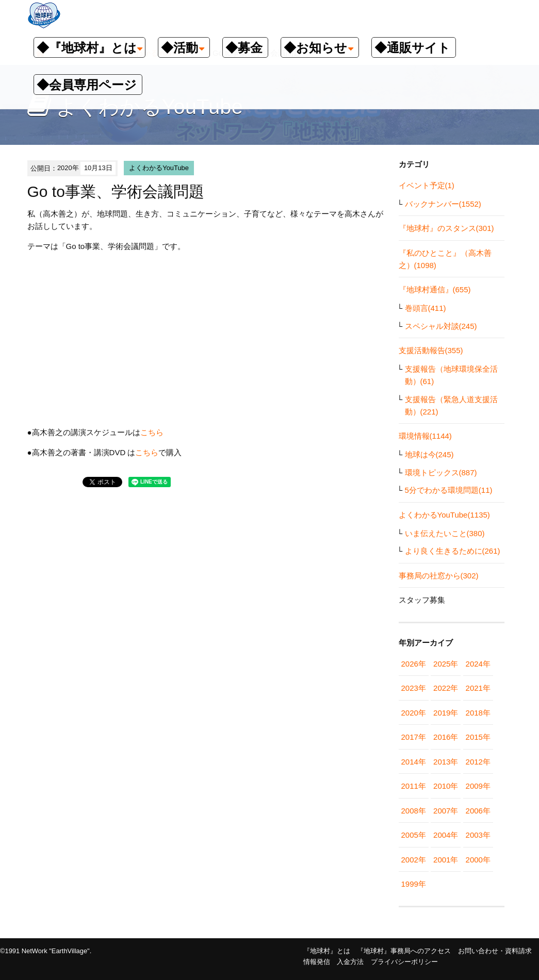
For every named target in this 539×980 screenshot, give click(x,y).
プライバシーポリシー (404, 962)
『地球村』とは (327, 951)
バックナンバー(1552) (443, 204)
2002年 (414, 860)
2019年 (446, 713)
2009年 (478, 786)
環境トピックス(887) (441, 472)
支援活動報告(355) (431, 350)
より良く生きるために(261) (453, 551)
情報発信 (317, 962)
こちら (152, 432)
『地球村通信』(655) (435, 289)
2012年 (478, 762)
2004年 (446, 835)
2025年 (446, 664)
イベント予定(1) (427, 185)
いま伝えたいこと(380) (445, 533)
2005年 (414, 835)
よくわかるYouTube (159, 168)
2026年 (414, 664)
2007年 (446, 811)
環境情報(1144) (425, 436)
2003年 (478, 835)
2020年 (414, 713)
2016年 (446, 737)
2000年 (478, 860)
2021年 (478, 688)
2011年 (414, 786)
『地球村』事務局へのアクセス (404, 951)
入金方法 (350, 962)
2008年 (414, 811)
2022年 (446, 688)
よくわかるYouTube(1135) (444, 515)
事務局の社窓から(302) (439, 576)
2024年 (478, 664)
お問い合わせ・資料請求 (495, 951)
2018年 (478, 713)
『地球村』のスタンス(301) (446, 228)
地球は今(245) (429, 454)
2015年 (478, 737)
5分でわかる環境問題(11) (449, 490)
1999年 (414, 884)
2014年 (414, 762)
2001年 (446, 860)
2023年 (414, 688)
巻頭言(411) (426, 308)
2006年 (478, 811)
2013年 (446, 762)
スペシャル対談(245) (441, 326)
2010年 (446, 786)
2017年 (414, 737)
